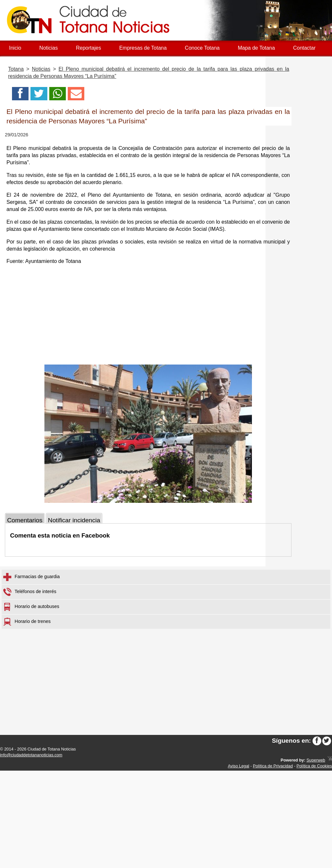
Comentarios (25, 520)
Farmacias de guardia (31, 577)
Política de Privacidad (273, 766)
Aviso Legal (239, 766)
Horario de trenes (27, 622)
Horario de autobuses (31, 607)
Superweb (316, 760)
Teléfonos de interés (30, 592)
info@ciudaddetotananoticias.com (31, 755)
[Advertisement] (148, 316)
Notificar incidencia (74, 520)
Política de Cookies (314, 766)
